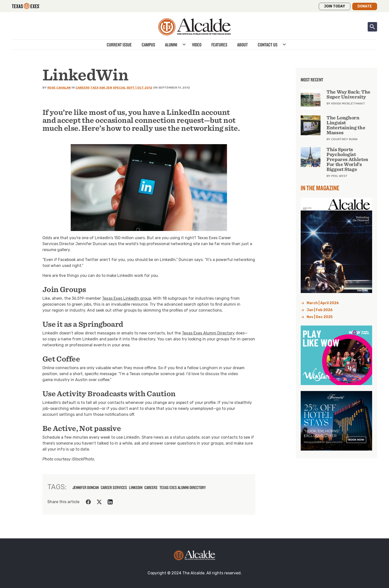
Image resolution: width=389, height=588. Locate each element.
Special (119, 88)
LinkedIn (136, 488)
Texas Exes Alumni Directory (208, 333)
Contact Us (268, 45)
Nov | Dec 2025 (320, 317)
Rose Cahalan (59, 88)
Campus (148, 45)
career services (114, 488)
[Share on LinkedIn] (110, 502)
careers (151, 488)
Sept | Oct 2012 (139, 88)
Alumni (171, 45)
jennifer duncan (86, 488)
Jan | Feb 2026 (320, 310)
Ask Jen (106, 88)
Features (219, 45)
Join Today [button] (335, 6)
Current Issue (119, 45)
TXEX (94, 88)
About (243, 45)
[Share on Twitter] (99, 502)
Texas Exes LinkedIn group (127, 298)
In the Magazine (320, 188)
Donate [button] (365, 6)
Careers (82, 88)
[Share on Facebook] (88, 502)
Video (197, 45)
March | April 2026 (323, 303)
